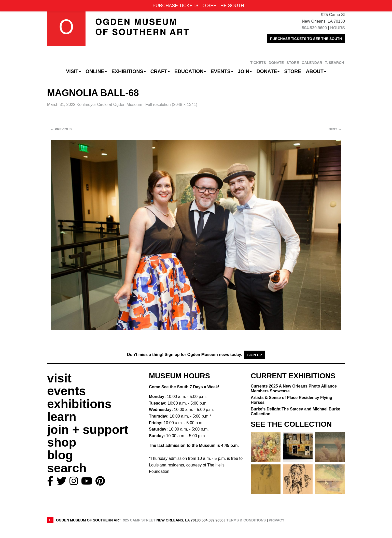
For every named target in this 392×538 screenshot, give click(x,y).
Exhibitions (129, 71)
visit (59, 378)
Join (245, 71)
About (316, 71)
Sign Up (255, 355)
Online (96, 71)
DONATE (276, 63)
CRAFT (160, 71)
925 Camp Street (139, 520)
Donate (268, 71)
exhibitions (79, 404)
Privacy (277, 520)
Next (335, 129)
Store (293, 71)
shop (62, 442)
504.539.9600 (314, 28)
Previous (61, 129)
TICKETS (258, 63)
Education (190, 71)
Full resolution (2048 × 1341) (171, 105)
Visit (73, 71)
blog (60, 455)
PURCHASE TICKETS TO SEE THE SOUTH (306, 39)
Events (222, 71)
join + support (88, 430)
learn (62, 417)
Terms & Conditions (246, 520)
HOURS (338, 28)
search (67, 468)
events (66, 391)
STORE (293, 63)
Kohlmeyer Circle (110, 105)
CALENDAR (312, 63)
